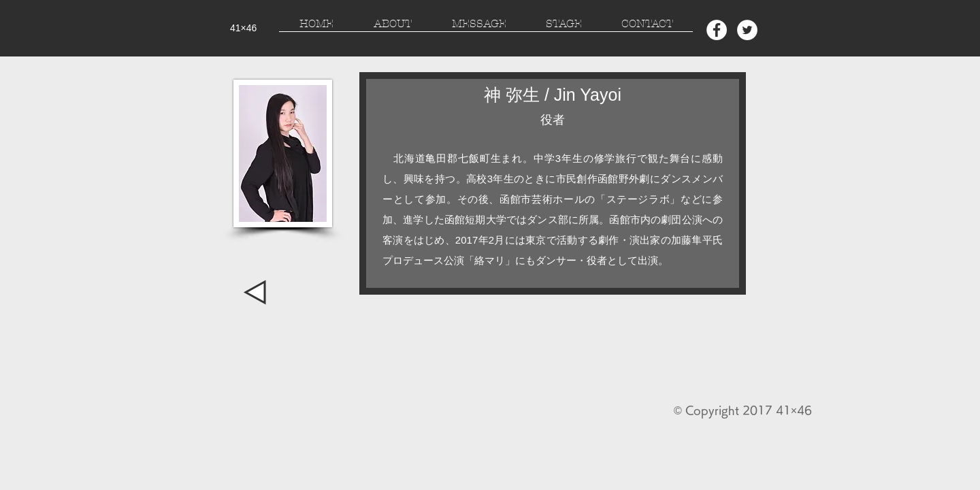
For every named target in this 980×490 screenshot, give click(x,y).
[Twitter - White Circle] (747, 30)
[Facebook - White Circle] (717, 30)
